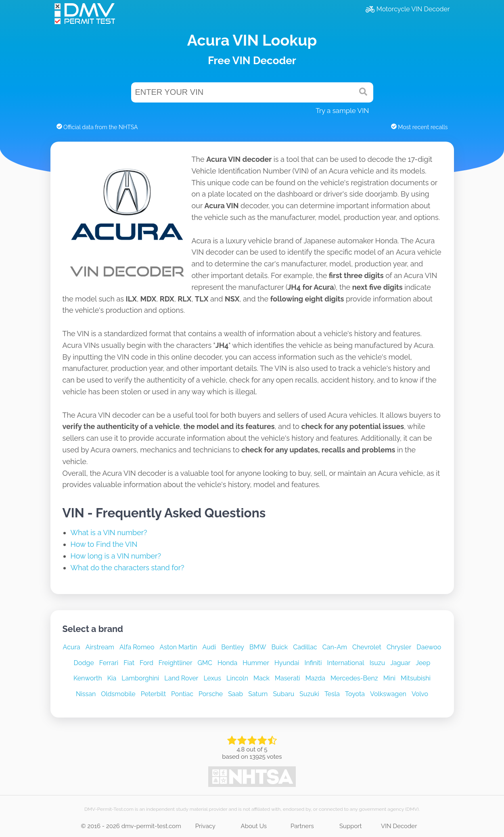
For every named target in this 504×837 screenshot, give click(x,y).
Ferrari (109, 663)
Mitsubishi (416, 678)
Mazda (315, 678)
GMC (205, 663)
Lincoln (237, 678)
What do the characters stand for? (128, 568)
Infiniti (313, 663)
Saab (235, 694)
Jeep (423, 663)
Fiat (129, 663)
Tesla (332, 694)
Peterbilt (153, 694)
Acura (72, 647)
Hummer (256, 663)
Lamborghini (140, 678)
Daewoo (429, 647)
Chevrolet (367, 647)
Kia (112, 678)
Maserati (288, 678)
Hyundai (287, 663)
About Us (254, 826)
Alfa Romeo (137, 647)
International (345, 663)
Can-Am (335, 647)
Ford (146, 663)
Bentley (233, 647)
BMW (258, 647)
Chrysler (399, 647)
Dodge (84, 663)
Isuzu (377, 663)
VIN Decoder (399, 826)
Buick (279, 647)
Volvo (420, 694)
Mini (389, 678)
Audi (209, 647)
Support (351, 826)
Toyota (355, 694)
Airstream (100, 647)
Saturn (258, 694)
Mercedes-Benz (354, 678)
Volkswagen (388, 694)
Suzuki (309, 694)
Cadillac (305, 647)
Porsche (211, 694)
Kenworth (88, 678)
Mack (261, 678)
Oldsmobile (118, 694)
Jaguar (400, 663)
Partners (302, 826)
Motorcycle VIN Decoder (408, 9)
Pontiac (182, 694)
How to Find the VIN (104, 544)
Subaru (283, 694)
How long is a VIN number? (116, 556)
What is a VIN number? (109, 533)
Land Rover (181, 678)
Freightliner (176, 663)
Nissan (86, 694)
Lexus (212, 678)
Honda (227, 663)
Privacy (205, 826)
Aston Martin (179, 647)
